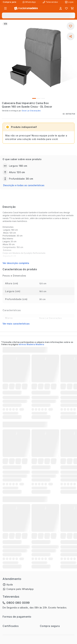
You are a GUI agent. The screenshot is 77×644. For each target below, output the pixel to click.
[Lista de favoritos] (66, 8)
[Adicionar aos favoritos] (71, 26)
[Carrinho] (72, 8)
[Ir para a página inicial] (26, 8)
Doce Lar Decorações (31, 111)
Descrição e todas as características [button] (24, 185)
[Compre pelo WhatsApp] (29, 2)
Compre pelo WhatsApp (20, 589)
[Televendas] (51, 2)
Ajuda (10, 584)
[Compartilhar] (71, 36)
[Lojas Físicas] (70, 2)
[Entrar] (61, 8)
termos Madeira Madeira (32, 344)
